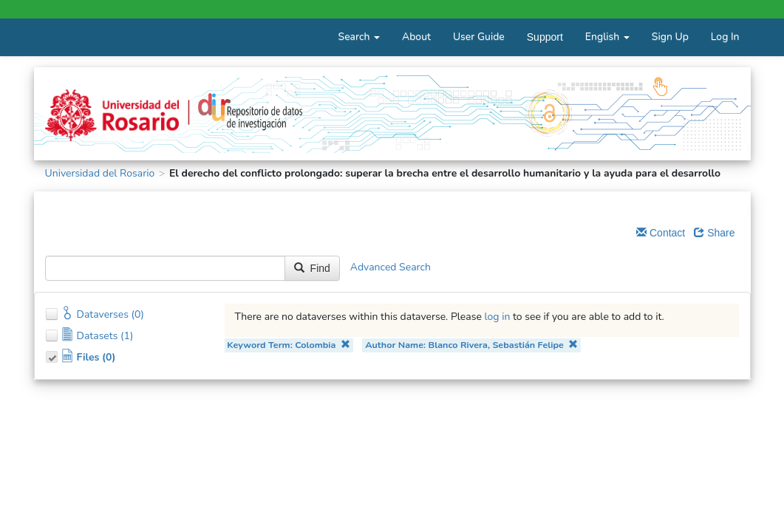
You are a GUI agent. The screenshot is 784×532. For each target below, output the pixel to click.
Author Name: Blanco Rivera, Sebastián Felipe (471, 345)
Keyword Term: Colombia (289, 345)
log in (498, 317)
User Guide (479, 37)
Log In (725, 37)
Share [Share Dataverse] (714, 233)
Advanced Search (391, 267)
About (416, 37)
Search (359, 37)
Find (312, 268)
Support (545, 37)
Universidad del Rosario (100, 173)
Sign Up (670, 37)
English (607, 37)
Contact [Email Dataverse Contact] (661, 233)
